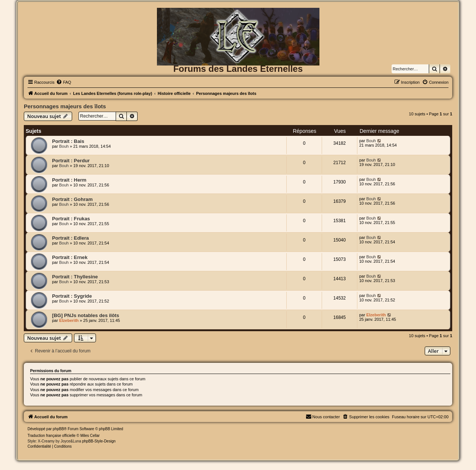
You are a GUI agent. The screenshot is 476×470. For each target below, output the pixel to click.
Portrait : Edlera (70, 238)
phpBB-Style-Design (99, 441)
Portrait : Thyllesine (75, 277)
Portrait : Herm (69, 180)
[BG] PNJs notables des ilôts (86, 315)
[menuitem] (64, 82)
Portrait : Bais (68, 141)
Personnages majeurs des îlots (65, 106)
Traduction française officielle (52, 436)
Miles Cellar (90, 436)
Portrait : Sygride (72, 296)
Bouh (64, 146)
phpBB (58, 429)
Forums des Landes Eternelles (238, 69)
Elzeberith (69, 320)
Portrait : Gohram (72, 199)
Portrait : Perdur (71, 161)
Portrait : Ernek (70, 257)
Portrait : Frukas (71, 219)
